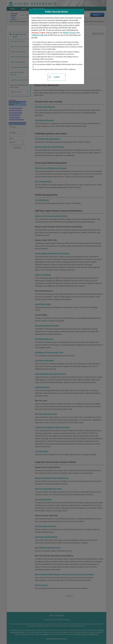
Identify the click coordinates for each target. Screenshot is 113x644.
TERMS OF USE (37, 35)
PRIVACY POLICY (69, 33)
